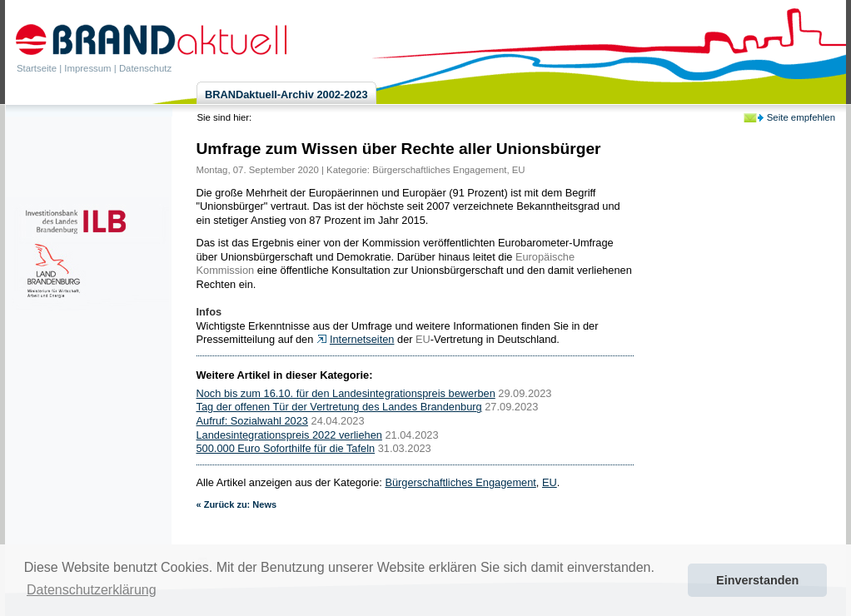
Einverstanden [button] (757, 580)
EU (519, 170)
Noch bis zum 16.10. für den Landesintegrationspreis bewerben (346, 393)
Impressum (87, 68)
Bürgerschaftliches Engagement (439, 170)
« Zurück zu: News (237, 504)
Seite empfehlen (801, 117)
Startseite (37, 68)
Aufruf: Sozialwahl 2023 (252, 421)
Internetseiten (362, 339)
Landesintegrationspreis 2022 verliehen (289, 435)
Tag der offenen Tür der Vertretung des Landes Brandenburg (339, 407)
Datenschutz (145, 68)
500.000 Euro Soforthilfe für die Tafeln (286, 448)
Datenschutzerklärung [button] (92, 590)
